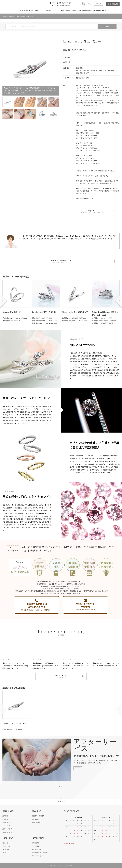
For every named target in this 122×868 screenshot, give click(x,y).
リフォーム (6, 853)
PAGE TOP (61, 802)
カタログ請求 (36, 846)
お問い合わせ (36, 822)
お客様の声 (35, 819)
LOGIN (99, 4)
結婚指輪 (5, 819)
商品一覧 (11, 17)
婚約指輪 (5, 816)
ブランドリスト (7, 846)
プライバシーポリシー (39, 856)
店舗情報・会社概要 (38, 816)
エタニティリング (8, 826)
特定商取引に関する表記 (39, 853)
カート (90, 4)
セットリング (6, 822)
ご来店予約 (114, 4)
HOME (4, 17)
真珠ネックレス (7, 832)
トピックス (6, 849)
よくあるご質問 (37, 849)
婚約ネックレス (7, 829)
